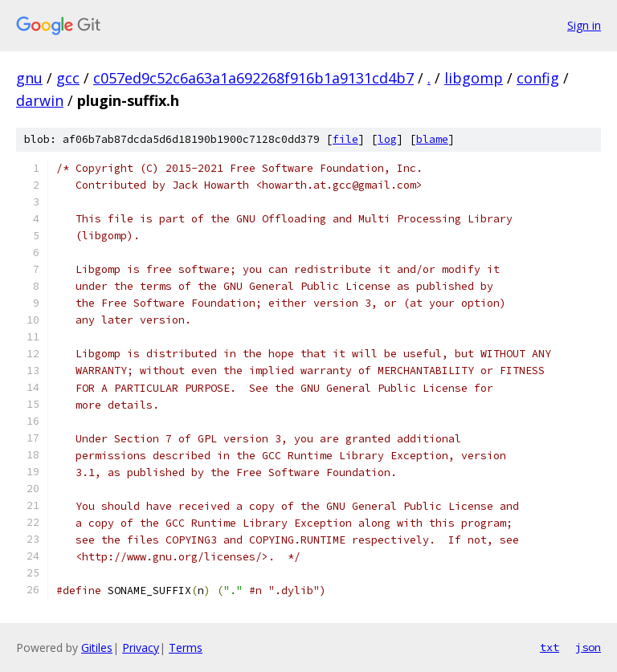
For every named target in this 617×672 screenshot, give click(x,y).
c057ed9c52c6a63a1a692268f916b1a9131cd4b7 (253, 78)
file (345, 139)
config (538, 78)
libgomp (474, 78)
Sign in (584, 25)
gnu (29, 78)
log (387, 139)
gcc (68, 78)
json (588, 647)
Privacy (141, 648)
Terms (186, 648)
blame (432, 139)
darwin (40, 100)
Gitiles (97, 648)
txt (550, 647)
